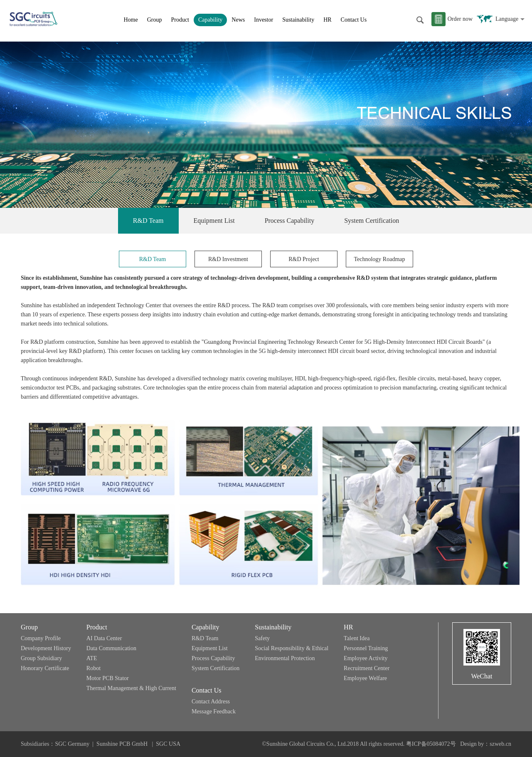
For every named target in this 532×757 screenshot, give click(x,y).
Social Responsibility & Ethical (292, 648)
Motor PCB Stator (108, 678)
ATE (92, 658)
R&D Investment (228, 259)
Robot (94, 668)
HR (327, 20)
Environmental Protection (285, 658)
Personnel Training (366, 648)
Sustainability (298, 20)
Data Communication (111, 648)
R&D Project (304, 259)
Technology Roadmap (379, 259)
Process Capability (290, 221)
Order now (460, 19)
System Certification (372, 221)
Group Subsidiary (41, 658)
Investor (264, 20)
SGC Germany (72, 744)
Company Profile (41, 638)
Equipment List (214, 221)
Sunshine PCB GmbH (123, 744)
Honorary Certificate (45, 668)
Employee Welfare (365, 678)
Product (180, 20)
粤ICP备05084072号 (431, 744)
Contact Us (354, 20)
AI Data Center (104, 638)
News (238, 20)
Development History (46, 648)
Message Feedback (214, 711)
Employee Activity (366, 658)
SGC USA (168, 744)
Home (131, 20)
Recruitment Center (367, 668)
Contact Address (211, 702)
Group (155, 20)
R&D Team (148, 221)
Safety (262, 638)
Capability (210, 20)
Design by (472, 744)
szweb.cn (500, 744)
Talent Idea (357, 638)
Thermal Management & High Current (131, 688)
